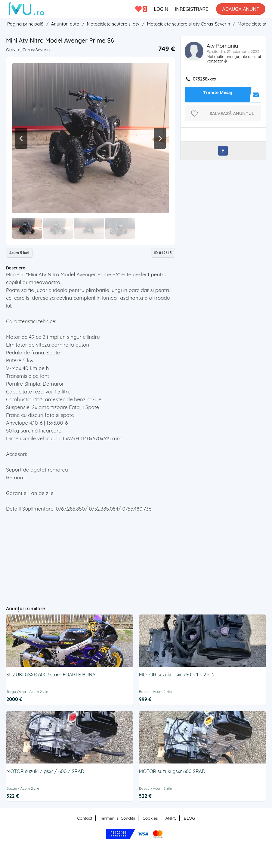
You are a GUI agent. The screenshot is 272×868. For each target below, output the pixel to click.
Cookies (150, 818)
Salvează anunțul (232, 113)
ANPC (171, 818)
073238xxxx (205, 79)
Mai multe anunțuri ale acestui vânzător (234, 59)
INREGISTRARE (192, 9)
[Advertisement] (123, 556)
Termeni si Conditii (117, 818)
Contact (85, 818)
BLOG (189, 818)
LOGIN (161, 9)
